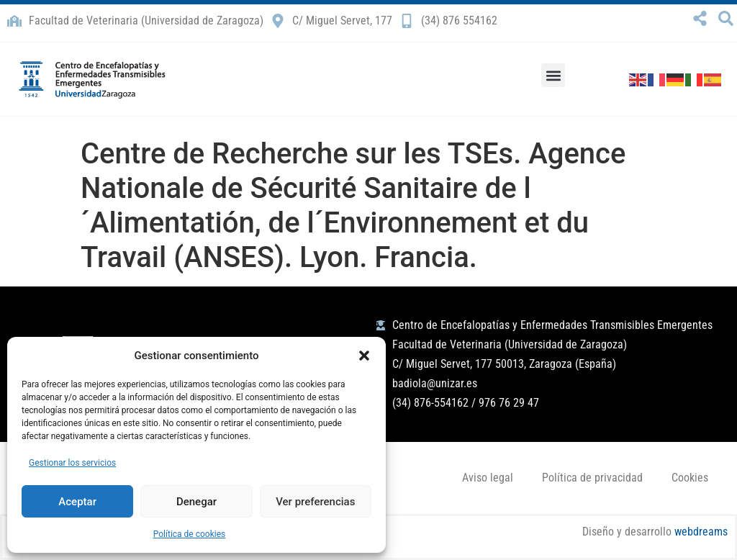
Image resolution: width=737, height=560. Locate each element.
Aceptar (77, 502)
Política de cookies (190, 534)
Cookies (690, 478)
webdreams (701, 532)
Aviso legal (488, 478)
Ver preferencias (315, 502)
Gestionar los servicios (72, 463)
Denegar (196, 502)
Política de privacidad (592, 478)
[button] (364, 356)
